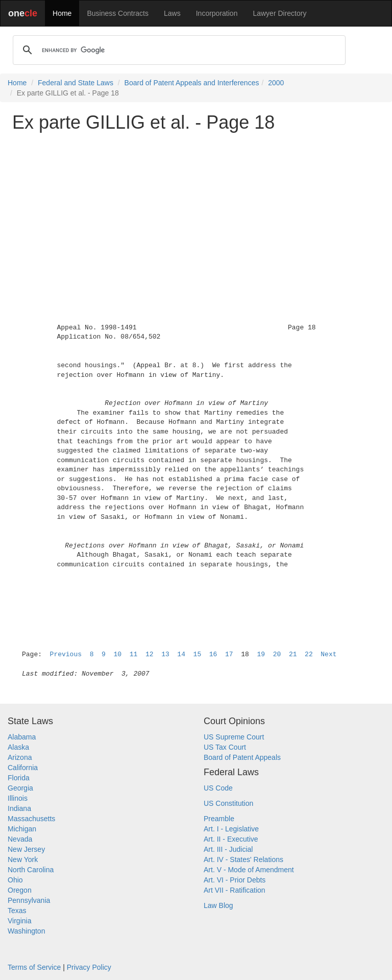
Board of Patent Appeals (242, 757)
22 (309, 654)
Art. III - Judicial (228, 849)
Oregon (20, 890)
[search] (178, 50)
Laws (172, 13)
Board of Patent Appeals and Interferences (192, 83)
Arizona (20, 757)
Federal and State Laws (76, 83)
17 (229, 654)
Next (328, 654)
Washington (26, 931)
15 (198, 654)
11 (134, 654)
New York (23, 859)
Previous (66, 654)
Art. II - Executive (231, 839)
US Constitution (228, 803)
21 (293, 654)
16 (213, 654)
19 (261, 654)
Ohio (15, 880)
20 (277, 654)
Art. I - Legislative (231, 829)
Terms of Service (34, 967)
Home (62, 13)
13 (165, 654)
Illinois (18, 798)
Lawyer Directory (279, 13)
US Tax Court (225, 747)
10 (117, 654)
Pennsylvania (29, 900)
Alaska (18, 747)
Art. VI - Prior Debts (235, 880)
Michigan (22, 829)
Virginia (19, 921)
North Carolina (31, 870)
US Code (218, 788)
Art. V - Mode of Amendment (249, 870)
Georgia (20, 788)
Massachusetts (31, 819)
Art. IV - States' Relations (243, 859)
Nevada (20, 839)
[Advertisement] (196, 211)
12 (150, 654)
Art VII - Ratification (235, 890)
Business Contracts (118, 13)
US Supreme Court (234, 737)
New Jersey (26, 849)
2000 (276, 83)
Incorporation (217, 13)
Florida (19, 778)
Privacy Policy (89, 967)
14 (181, 654)
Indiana (19, 808)
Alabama (22, 737)
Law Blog (218, 905)
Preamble (219, 819)
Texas (17, 911)
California (23, 768)
